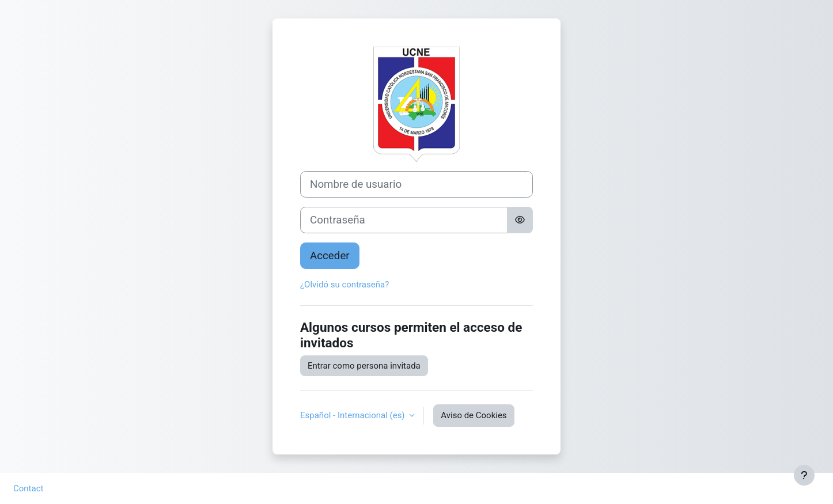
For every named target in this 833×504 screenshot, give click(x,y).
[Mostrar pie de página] (804, 475)
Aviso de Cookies (474, 415)
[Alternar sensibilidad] (520, 220)
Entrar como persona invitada (364, 366)
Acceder (330, 256)
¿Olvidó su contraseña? (344, 285)
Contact (28, 488)
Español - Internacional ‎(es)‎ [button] (353, 415)
